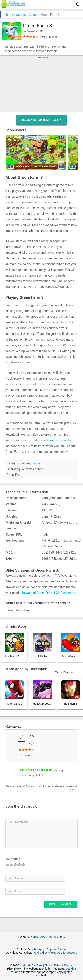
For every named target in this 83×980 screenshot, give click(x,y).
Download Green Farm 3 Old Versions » (49, 593)
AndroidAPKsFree (31, 965)
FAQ (63, 937)
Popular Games (57, 949)
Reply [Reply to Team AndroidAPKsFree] (73, 790)
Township (33, 440)
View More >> (64, 672)
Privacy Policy (63, 965)
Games (21, 15)
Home (9, 15)
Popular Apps (36, 949)
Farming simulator (59, 440)
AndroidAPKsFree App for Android (56, 953)
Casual (34, 15)
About (48, 965)
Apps (44, 937)
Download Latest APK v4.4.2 (41, 120)
